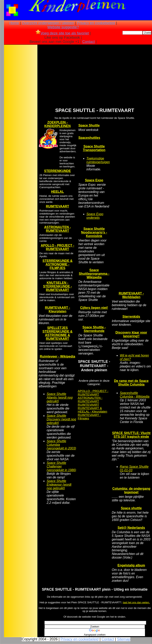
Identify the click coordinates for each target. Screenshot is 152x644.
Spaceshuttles (89, 138)
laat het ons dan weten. (136, 602)
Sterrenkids (131, 317)
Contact (88, 42)
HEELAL (58, 192)
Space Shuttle (89, 125)
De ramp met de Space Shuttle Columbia (131, 383)
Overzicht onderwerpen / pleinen (48, 23)
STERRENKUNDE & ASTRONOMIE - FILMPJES (57, 264)
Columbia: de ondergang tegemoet (131, 490)
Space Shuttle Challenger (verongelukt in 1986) (61, 466)
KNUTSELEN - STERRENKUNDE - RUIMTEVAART (57, 286)
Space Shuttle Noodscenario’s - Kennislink (94, 232)
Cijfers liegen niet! (94, 308)
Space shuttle (131, 508)
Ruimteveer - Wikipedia (58, 356)
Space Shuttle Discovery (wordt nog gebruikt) (61, 419)
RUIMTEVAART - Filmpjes (89, 417)
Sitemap (124, 639)
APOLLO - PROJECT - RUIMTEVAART (58, 247)
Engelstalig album (131, 565)
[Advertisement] (21, 109)
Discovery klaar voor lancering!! (131, 334)
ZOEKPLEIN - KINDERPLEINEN (58, 124)
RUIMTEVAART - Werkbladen (131, 295)
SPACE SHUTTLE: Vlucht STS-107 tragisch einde (131, 435)
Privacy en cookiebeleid (96, 23)
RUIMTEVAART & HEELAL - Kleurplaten (92, 410)
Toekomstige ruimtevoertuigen (98, 160)
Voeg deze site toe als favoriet (62, 33)
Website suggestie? (63, 27)
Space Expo (94, 180)
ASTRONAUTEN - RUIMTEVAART (58, 229)
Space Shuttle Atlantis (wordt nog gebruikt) (60, 398)
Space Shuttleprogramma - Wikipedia (94, 274)
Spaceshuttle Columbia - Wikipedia (135, 395)
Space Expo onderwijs (95, 216)
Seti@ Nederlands (131, 528)
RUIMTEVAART (57, 206)
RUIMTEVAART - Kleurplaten (57, 310)
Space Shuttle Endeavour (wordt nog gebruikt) (59, 485)
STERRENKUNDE (57, 171)
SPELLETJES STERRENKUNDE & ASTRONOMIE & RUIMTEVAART (57, 333)
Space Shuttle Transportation (94, 148)
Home (14, 23)
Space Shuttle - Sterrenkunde (94, 329)
